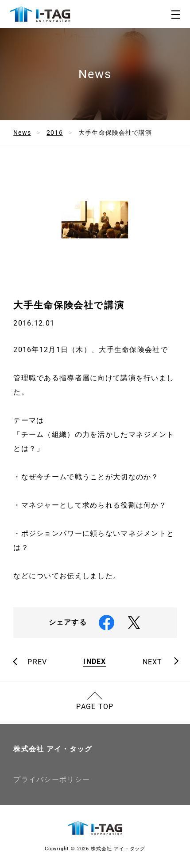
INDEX (95, 662)
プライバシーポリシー (52, 779)
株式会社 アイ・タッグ (53, 749)
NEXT (153, 662)
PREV (37, 662)
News (22, 133)
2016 (54, 133)
